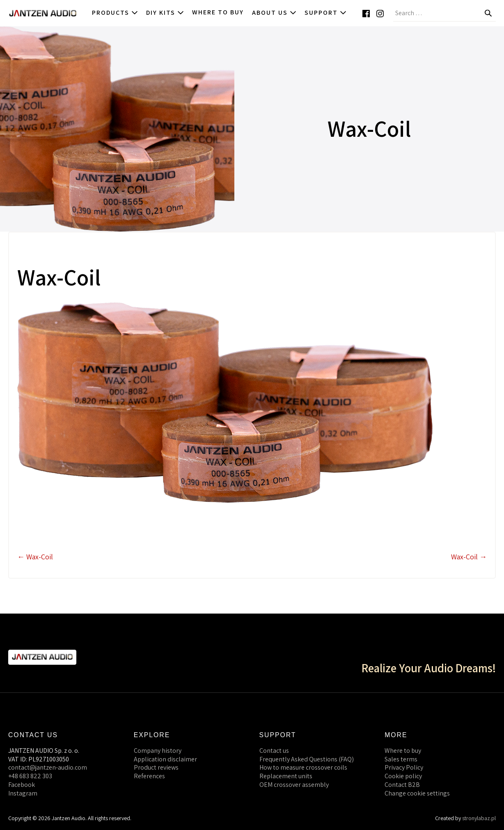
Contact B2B (402, 785)
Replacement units (286, 776)
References (149, 776)
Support (325, 13)
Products (115, 13)
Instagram (23, 793)
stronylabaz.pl (479, 818)
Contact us (274, 751)
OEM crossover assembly (294, 785)
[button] (500, 13)
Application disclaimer (165, 759)
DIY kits (165, 13)
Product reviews (156, 767)
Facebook (22, 785)
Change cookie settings (417, 793)
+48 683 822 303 (30, 776)
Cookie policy (403, 776)
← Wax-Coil (35, 557)
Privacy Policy (404, 767)
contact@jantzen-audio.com (48, 767)
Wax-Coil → (469, 557)
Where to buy (218, 12)
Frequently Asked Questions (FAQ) (307, 759)
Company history (158, 751)
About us (274, 13)
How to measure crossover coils (303, 767)
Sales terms (401, 759)
